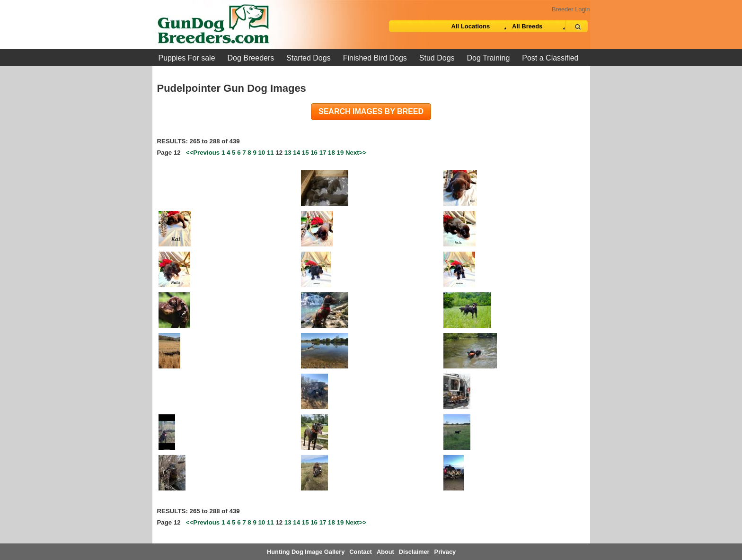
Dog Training (489, 58)
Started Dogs (308, 58)
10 (261, 153)
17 (323, 153)
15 (305, 153)
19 (340, 153)
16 (314, 153)
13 (288, 153)
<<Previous (203, 153)
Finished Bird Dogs (375, 58)
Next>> (356, 153)
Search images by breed (371, 111)
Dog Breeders (251, 58)
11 (270, 153)
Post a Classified (550, 58)
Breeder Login (571, 9)
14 (296, 153)
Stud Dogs (437, 58)
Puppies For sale (187, 58)
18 (331, 153)
